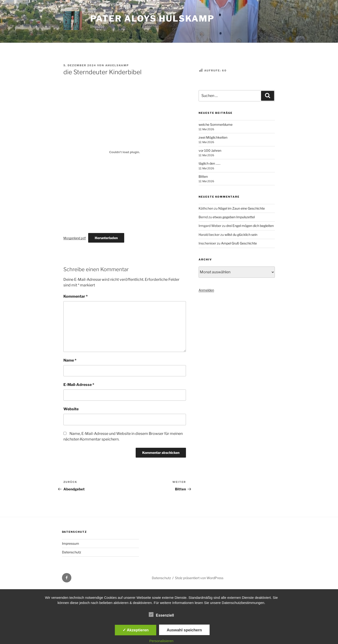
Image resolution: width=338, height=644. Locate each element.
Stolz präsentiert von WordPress (199, 578)
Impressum (71, 543)
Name (70, 360)
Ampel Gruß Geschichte (239, 243)
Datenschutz (72, 552)
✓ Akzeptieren (136, 630)
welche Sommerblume (216, 124)
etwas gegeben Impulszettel (234, 217)
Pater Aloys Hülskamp (153, 19)
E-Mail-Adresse (79, 385)
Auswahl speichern (184, 630)
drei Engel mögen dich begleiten (250, 226)
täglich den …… (209, 163)
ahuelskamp (117, 65)
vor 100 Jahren (210, 150)
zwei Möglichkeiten (213, 137)
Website (71, 409)
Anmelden (206, 290)
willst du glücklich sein (241, 235)
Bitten (203, 176)
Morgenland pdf (75, 238)
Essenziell (161, 614)
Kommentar (76, 296)
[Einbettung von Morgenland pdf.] (125, 152)
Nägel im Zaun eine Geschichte (242, 208)
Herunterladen (106, 238)
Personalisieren (161, 641)
